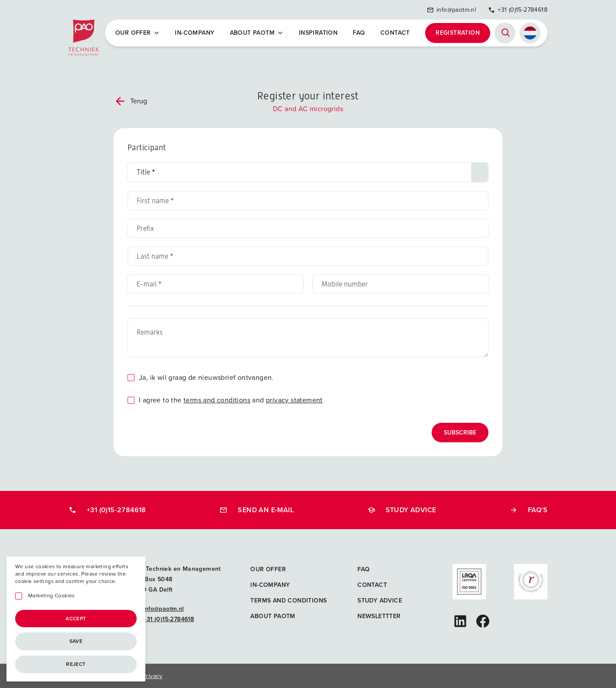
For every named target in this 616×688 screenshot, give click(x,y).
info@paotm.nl (451, 10)
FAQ (359, 33)
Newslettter (379, 616)
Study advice (402, 510)
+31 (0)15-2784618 (518, 10)
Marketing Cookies (52, 596)
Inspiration (318, 33)
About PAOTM (257, 33)
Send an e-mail (257, 510)
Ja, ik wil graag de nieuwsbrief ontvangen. (206, 377)
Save (76, 641)
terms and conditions (217, 400)
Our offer (138, 33)
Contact (395, 33)
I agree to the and (231, 400)
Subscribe (460, 433)
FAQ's (529, 510)
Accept (76, 619)
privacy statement (294, 400)
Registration (458, 33)
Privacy (152, 676)
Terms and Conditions (288, 601)
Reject (76, 664)
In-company (195, 33)
